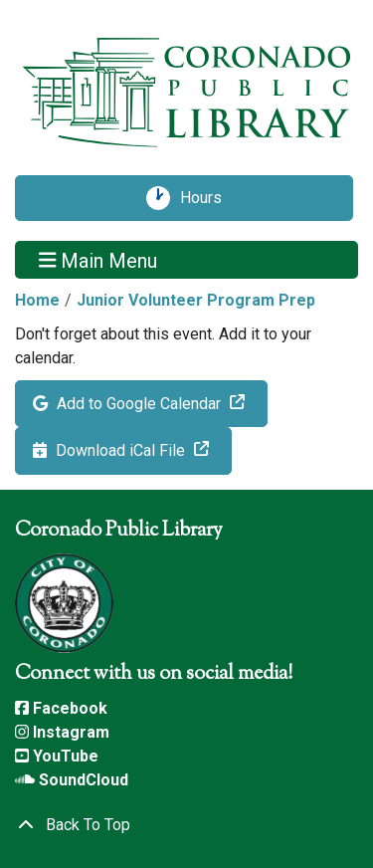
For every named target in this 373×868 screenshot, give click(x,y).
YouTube (57, 756)
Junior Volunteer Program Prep (196, 300)
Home (37, 300)
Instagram (62, 732)
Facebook (61, 708)
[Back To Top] (186, 825)
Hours (208, 198)
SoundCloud (72, 780)
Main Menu (98, 260)
